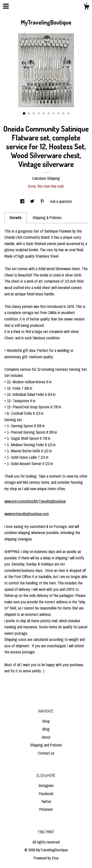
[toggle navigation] (6, 6)
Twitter (46, 801)
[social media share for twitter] (33, 201)
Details (16, 218)
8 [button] (58, 113)
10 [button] (68, 113)
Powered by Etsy (46, 858)
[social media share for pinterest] (43, 201)
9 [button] (63, 113)
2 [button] (29, 113)
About (46, 737)
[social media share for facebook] (23, 201)
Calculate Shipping (46, 178)
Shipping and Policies (46, 745)
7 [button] (53, 113)
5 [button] (44, 113)
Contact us (46, 753)
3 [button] (34, 113)
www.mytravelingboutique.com (27, 514)
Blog (46, 729)
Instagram (46, 785)
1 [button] (24, 113)
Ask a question (61, 201)
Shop (46, 721)
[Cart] (86, 7)
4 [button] (39, 113)
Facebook (46, 794)
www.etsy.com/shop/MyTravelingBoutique (35, 501)
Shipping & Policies (47, 218)
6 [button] (49, 113)
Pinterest (46, 809)
